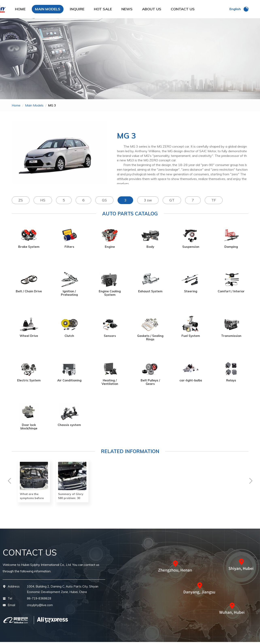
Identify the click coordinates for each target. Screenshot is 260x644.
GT (172, 202)
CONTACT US (183, 10)
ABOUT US (152, 10)
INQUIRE (77, 10)
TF (214, 202)
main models (34, 107)
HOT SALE (103, 10)
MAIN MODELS (48, 10)
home (16, 107)
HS (43, 202)
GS (104, 202)
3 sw (148, 202)
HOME (20, 10)
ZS (21, 202)
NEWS (127, 10)
